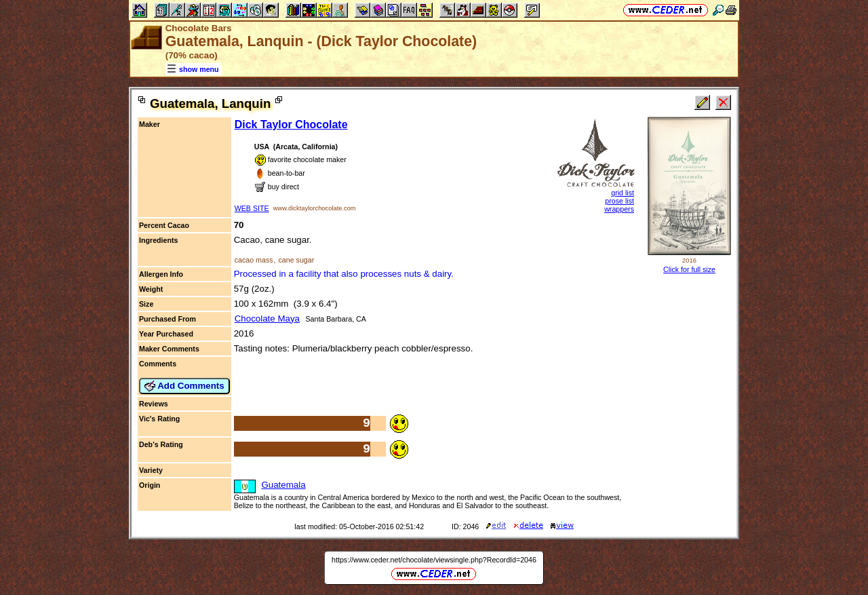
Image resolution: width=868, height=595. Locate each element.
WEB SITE (252, 208)
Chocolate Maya (267, 319)
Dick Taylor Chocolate (291, 124)
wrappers (619, 209)
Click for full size (689, 269)
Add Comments (184, 386)
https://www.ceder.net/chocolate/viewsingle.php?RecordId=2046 (434, 560)
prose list (619, 201)
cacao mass (254, 260)
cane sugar (296, 260)
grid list (623, 193)
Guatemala (283, 485)
